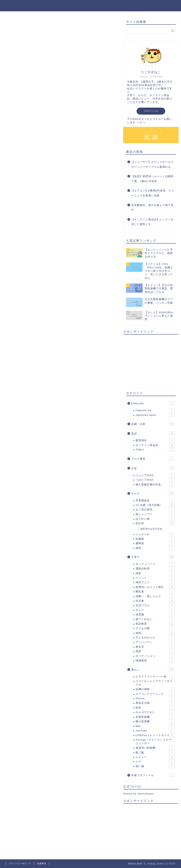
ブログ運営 (153, 459)
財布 (155, 708)
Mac (155, 726)
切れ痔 (155, 523)
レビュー (155, 757)
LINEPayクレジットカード (155, 735)
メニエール (155, 534)
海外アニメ (155, 582)
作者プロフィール (153, 775)
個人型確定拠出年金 (155, 485)
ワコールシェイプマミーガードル (155, 683)
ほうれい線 (155, 519)
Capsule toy (155, 410)
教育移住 (155, 441)
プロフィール (151, 111)
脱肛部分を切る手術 (151, 529)
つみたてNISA (155, 480)
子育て (153, 557)
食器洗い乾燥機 (155, 748)
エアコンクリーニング (155, 694)
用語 (155, 651)
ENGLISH (153, 403)
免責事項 (42, 863)
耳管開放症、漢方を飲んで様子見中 (152, 208)
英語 (153, 433)
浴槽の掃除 (155, 689)
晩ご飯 (155, 753)
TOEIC (155, 450)
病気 (155, 548)
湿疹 (155, 573)
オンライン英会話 (155, 445)
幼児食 (155, 601)
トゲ (155, 762)
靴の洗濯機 (155, 722)
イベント (155, 578)
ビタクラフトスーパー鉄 (155, 677)
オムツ (155, 610)
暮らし (153, 669)
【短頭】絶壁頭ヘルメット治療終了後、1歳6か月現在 (152, 179)
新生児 (155, 647)
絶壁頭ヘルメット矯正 (155, 587)
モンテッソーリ (155, 564)
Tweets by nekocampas (138, 794)
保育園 (155, 615)
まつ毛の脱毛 (155, 510)
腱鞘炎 (155, 543)
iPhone (155, 699)
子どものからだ (155, 638)
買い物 (155, 766)
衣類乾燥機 (155, 717)
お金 (153, 468)
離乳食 (155, 592)
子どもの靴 (155, 628)
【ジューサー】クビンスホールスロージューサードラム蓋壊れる (152, 164)
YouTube (155, 731)
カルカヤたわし (155, 712)
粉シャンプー (155, 514)
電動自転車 (155, 569)
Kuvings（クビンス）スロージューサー (155, 741)
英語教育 (155, 624)
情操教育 (155, 661)
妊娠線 (155, 539)
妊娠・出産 (153, 424)
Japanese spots (155, 415)
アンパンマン (155, 642)
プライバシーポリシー (20, 863)
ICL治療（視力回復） (155, 505)
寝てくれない (155, 619)
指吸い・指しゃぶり (155, 596)
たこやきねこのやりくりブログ (91, 5)
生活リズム (155, 605)
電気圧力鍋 (155, 703)
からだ (153, 493)
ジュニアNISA (155, 475)
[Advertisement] (151, 361)
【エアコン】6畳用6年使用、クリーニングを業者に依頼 (153, 193)
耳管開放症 (155, 501)
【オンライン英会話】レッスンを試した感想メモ (152, 222)
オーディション (155, 656)
